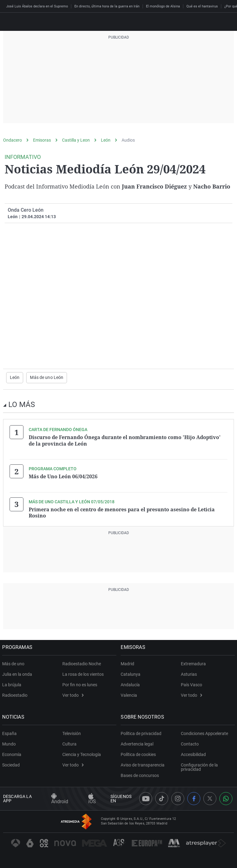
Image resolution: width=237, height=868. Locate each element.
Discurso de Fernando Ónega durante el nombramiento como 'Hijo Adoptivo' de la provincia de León (125, 440)
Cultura (69, 743)
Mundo (10, 743)
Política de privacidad (142, 733)
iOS (92, 798)
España (10, 733)
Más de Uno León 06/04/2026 (63, 476)
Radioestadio (16, 694)
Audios (128, 140)
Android (60, 798)
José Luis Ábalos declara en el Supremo (37, 6)
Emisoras (42, 140)
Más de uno (14, 663)
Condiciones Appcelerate (204, 733)
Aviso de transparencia (143, 764)
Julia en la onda (18, 673)
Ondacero (12, 140)
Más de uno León (47, 378)
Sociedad (12, 764)
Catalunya (131, 673)
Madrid (128, 663)
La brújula (13, 684)
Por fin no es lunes (80, 684)
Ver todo (73, 694)
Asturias (189, 673)
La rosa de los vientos (83, 673)
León (106, 140)
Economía (13, 754)
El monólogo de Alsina (163, 6)
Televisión (72, 733)
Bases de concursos (141, 775)
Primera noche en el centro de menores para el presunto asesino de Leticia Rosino (122, 512)
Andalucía (131, 684)
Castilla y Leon (76, 140)
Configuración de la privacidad (199, 766)
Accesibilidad (193, 754)
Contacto (190, 743)
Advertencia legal (138, 743)
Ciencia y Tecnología (82, 754)
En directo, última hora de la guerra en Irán (107, 6)
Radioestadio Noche (82, 663)
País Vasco (191, 684)
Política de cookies (139, 754)
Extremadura (193, 663)
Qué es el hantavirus (202, 6)
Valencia (130, 694)
